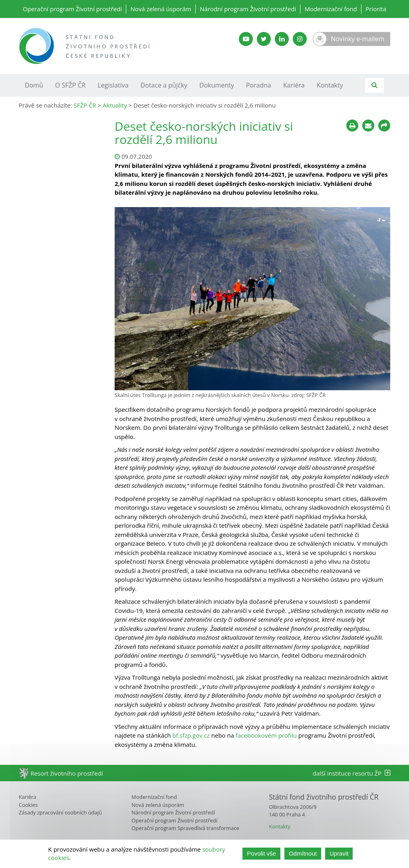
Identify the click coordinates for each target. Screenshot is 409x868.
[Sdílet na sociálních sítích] (384, 126)
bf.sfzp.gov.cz (191, 735)
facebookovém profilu (266, 735)
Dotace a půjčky (164, 85)
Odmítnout (303, 853)
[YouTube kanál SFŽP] (246, 39)
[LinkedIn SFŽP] (282, 39)
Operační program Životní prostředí (72, 9)
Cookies (28, 805)
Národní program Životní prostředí (248, 9)
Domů (34, 85)
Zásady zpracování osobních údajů (60, 812)
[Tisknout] (352, 126)
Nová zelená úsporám (161, 9)
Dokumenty (217, 85)
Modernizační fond (331, 9)
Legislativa (113, 85)
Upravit (339, 853)
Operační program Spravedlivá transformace (185, 828)
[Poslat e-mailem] (368, 126)
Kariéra (294, 85)
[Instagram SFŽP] (300, 39)
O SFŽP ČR (70, 85)
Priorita (376, 9)
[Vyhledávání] (374, 85)
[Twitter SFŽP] (264, 39)
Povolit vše (261, 853)
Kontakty (330, 85)
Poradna (259, 85)
